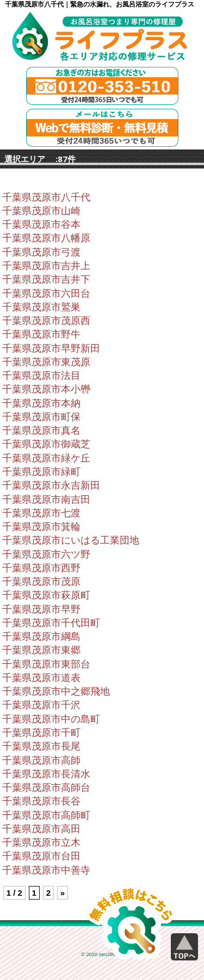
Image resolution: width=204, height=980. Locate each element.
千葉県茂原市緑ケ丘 (46, 458)
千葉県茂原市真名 (41, 430)
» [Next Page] (63, 893)
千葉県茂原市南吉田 (46, 500)
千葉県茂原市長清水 (46, 774)
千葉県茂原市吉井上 (46, 266)
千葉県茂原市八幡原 (46, 238)
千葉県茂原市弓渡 (41, 252)
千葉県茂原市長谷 (41, 801)
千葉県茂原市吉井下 (46, 279)
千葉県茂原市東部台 (46, 664)
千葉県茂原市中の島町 (51, 719)
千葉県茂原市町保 (41, 417)
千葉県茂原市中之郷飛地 (56, 691)
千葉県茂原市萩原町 (46, 595)
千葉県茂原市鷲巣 (41, 307)
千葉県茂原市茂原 (41, 582)
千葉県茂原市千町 (41, 733)
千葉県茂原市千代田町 (51, 623)
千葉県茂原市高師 (41, 760)
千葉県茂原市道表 (41, 678)
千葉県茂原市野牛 (41, 334)
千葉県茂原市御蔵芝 (46, 444)
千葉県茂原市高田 (41, 829)
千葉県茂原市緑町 (41, 472)
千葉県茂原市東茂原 (46, 362)
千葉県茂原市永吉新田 (51, 485)
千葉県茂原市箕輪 (41, 527)
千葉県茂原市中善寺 (46, 870)
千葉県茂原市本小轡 (46, 389)
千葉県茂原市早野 (41, 609)
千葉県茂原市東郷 (41, 650)
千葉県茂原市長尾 (41, 746)
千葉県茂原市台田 (41, 856)
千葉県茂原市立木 (41, 842)
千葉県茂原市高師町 (46, 815)
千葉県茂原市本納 (41, 403)
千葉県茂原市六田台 (46, 294)
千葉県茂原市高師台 (46, 788)
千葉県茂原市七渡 (41, 513)
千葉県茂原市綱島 (41, 636)
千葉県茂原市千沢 (41, 705)
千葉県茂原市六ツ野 (46, 554)
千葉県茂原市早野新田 (51, 348)
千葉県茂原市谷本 (41, 224)
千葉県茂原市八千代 (46, 197)
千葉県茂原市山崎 (41, 211)
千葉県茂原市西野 (41, 568)
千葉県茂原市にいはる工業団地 (71, 540)
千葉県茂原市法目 (41, 376)
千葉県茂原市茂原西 (46, 321)
